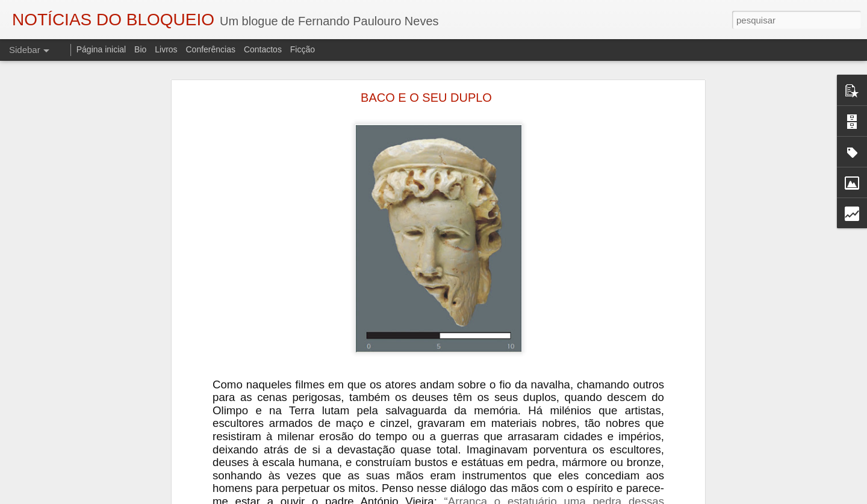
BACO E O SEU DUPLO (426, 98)
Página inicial (101, 49)
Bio (140, 49)
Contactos (263, 49)
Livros (166, 49)
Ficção (303, 49)
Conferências (210, 49)
